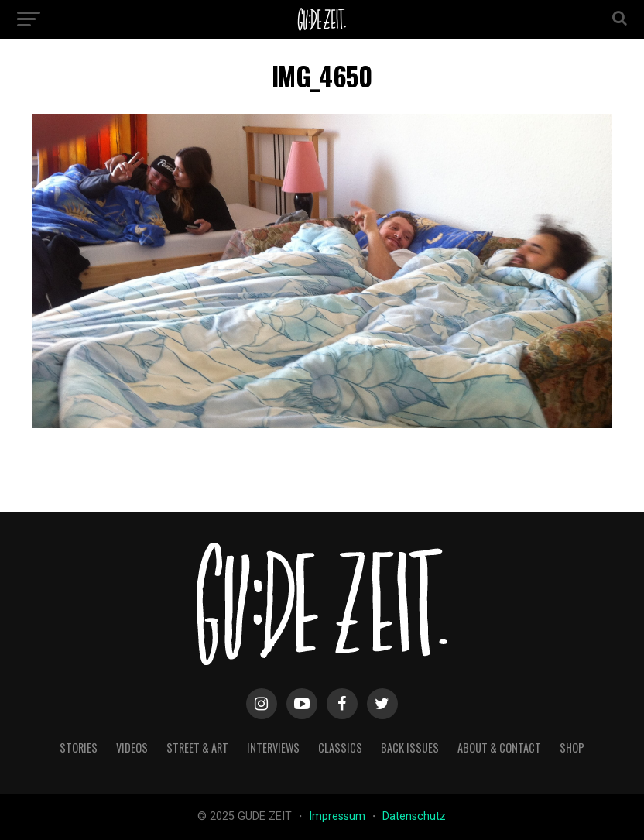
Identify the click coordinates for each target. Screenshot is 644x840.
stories (79, 747)
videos (132, 747)
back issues (410, 747)
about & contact (499, 747)
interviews (273, 747)
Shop (572, 747)
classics (340, 747)
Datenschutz (414, 816)
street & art (197, 747)
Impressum (339, 816)
